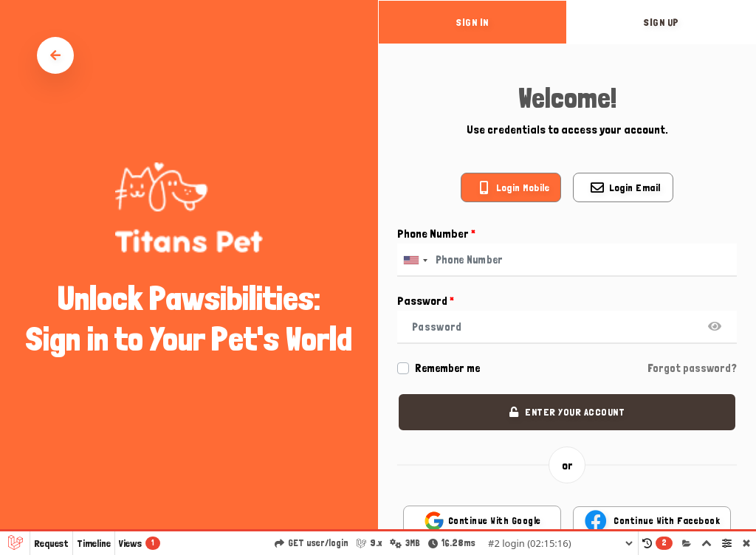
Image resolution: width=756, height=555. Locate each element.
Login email (635, 187)
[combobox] (415, 260)
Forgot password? (692, 368)
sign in (472, 22)
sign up (661, 22)
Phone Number (436, 234)
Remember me (447, 368)
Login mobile (523, 187)
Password (426, 301)
